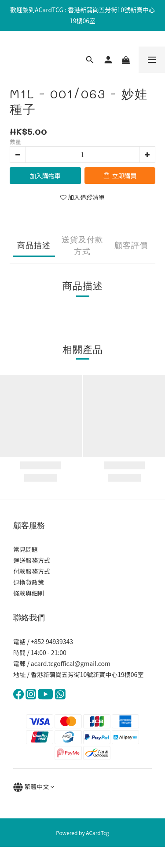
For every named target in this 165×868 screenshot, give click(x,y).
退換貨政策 (29, 582)
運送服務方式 (32, 560)
